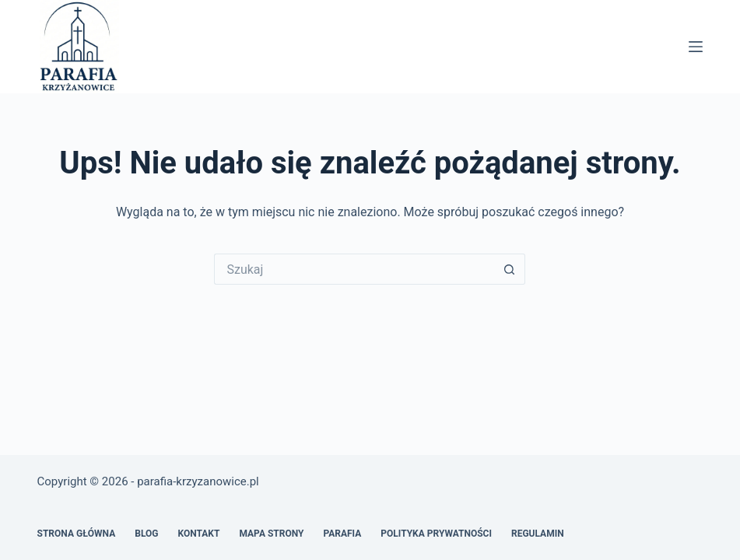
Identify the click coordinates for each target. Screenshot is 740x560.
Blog (146, 534)
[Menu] (696, 47)
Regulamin (538, 534)
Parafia (342, 534)
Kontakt (198, 534)
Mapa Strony (271, 534)
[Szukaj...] (354, 269)
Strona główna (77, 534)
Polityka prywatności (436, 534)
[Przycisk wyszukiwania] (510, 269)
